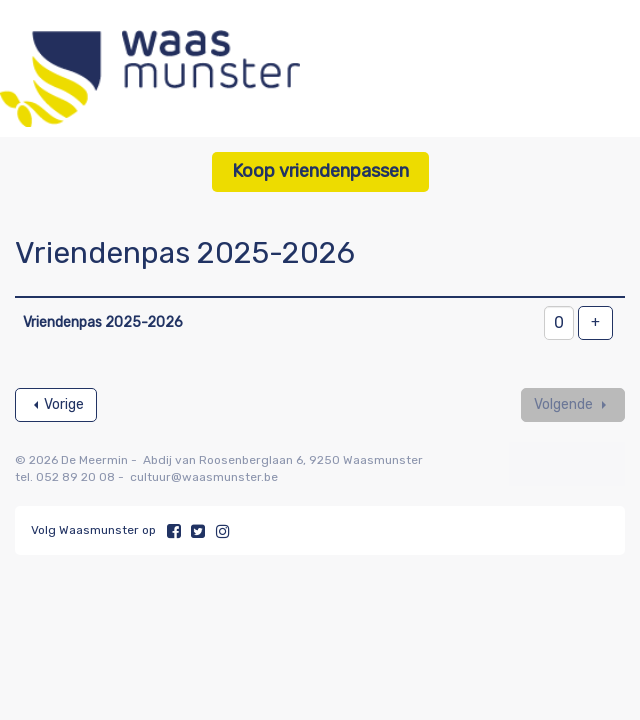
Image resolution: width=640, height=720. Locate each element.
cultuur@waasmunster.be (204, 477)
